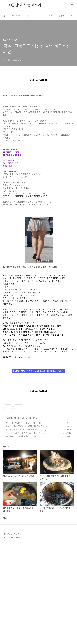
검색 (66, 5)
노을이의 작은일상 (14, 502)
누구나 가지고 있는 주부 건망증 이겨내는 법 (23, 517)
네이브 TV (31, 16)
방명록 (61, 16)
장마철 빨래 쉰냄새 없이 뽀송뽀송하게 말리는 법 (25, 514)
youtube (16, 16)
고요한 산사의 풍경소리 (22, 5)
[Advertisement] (39, 419)
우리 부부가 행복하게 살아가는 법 (19, 521)
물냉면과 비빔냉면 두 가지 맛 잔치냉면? (22, 507)
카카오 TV (47, 16)
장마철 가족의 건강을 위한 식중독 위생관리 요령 (25, 511)
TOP (72, 619)
